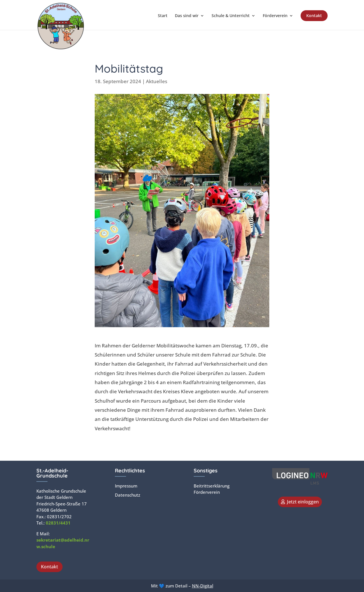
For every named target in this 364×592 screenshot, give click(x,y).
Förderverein (275, 16)
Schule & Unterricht (231, 16)
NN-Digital (203, 586)
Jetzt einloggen (303, 502)
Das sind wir (187, 16)
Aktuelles (157, 81)
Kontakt (314, 16)
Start (163, 16)
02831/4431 (58, 523)
